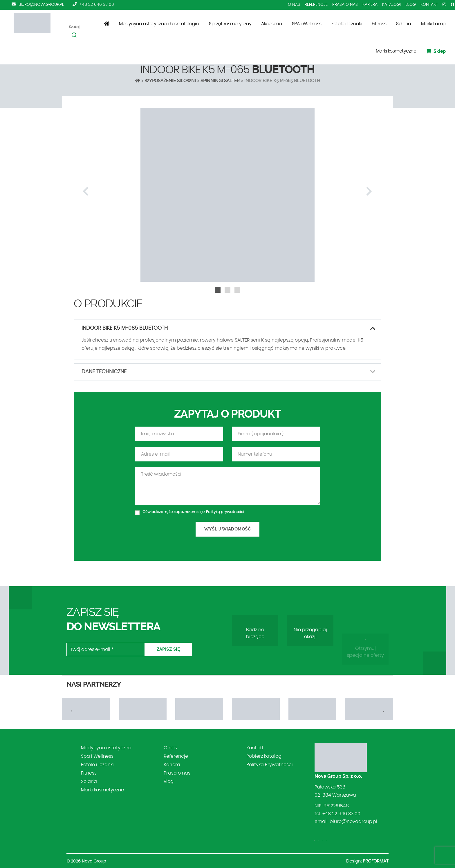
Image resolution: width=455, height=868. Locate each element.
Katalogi (391, 5)
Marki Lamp (433, 24)
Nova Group (94, 861)
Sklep (436, 51)
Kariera (370, 5)
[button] (218, 290)
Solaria (404, 24)
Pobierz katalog (264, 756)
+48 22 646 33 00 (97, 5)
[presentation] (86, 192)
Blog (411, 5)
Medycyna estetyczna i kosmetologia (159, 24)
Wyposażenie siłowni (170, 81)
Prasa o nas (345, 5)
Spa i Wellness (97, 756)
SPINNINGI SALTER (220, 81)
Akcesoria (272, 24)
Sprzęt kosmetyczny (230, 24)
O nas (294, 5)
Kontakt (429, 5)
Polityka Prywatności (270, 765)
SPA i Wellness (307, 24)
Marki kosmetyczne (396, 51)
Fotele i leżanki (347, 24)
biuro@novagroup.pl (41, 5)
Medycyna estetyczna (106, 748)
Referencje (316, 5)
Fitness (379, 24)
